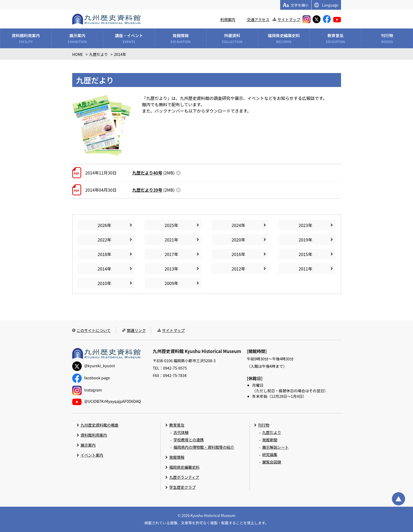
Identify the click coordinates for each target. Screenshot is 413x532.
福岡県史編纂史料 (184, 467)
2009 (169, 283)
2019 (303, 240)
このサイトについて (94, 330)
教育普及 (177, 425)
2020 (236, 240)
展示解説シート (276, 447)
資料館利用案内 (94, 435)
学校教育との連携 (189, 440)
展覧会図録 (272, 462)
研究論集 (270, 454)
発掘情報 (177, 457)
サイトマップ (289, 19)
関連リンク (136, 330)
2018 (102, 254)
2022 (102, 240)
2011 (303, 269)
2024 (236, 225)
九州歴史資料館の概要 (100, 425)
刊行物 (264, 425)
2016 (236, 254)
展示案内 (88, 445)
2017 (169, 254)
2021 (169, 240)
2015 (303, 254)
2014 (102, 269)
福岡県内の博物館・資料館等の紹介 (204, 447)
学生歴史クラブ (183, 487)
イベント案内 (92, 455)
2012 (236, 269)
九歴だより (272, 432)
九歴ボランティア (184, 477)
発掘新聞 (270, 440)
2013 (169, 269)
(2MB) (154, 173)
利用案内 (228, 19)
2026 (102, 225)
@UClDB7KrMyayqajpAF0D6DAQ (107, 401)
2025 (169, 225)
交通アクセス (258, 19)
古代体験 (181, 432)
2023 (303, 225)
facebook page (91, 378)
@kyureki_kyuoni (94, 366)
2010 (102, 283)
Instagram (87, 390)
